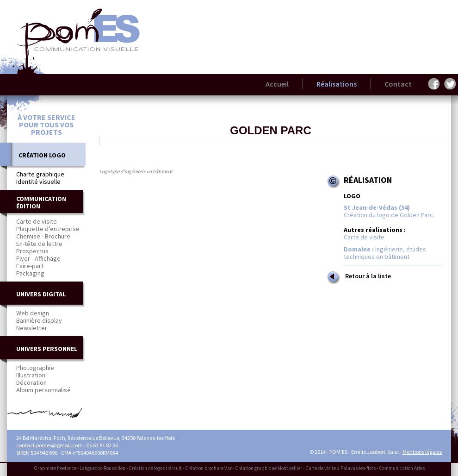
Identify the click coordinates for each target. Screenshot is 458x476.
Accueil (277, 84)
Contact (398, 84)
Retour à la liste (359, 277)
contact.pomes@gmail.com (50, 445)
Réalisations (337, 84)
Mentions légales (422, 452)
